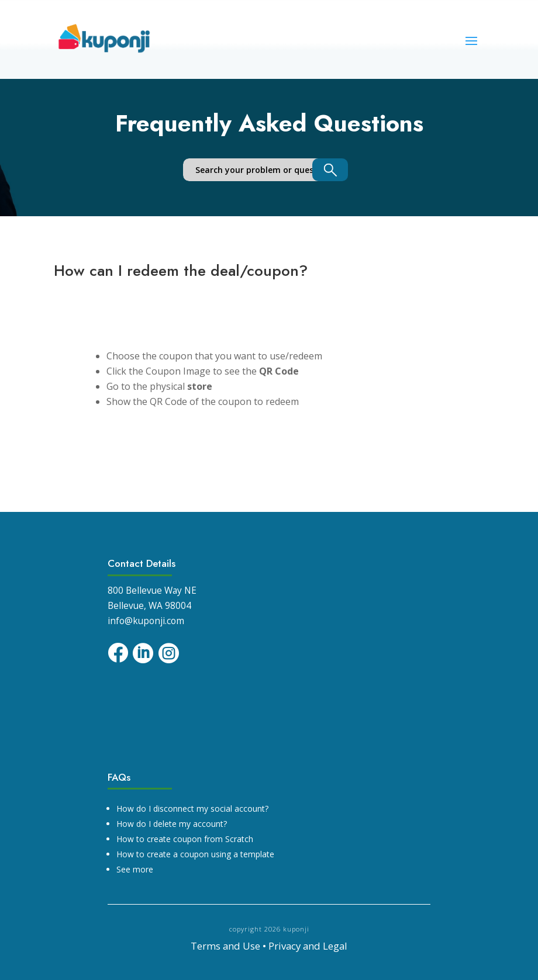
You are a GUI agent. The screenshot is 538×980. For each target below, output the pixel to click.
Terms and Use (225, 946)
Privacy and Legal (308, 946)
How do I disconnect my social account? (192, 808)
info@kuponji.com (146, 621)
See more (135, 869)
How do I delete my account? (172, 824)
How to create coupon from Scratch (185, 839)
